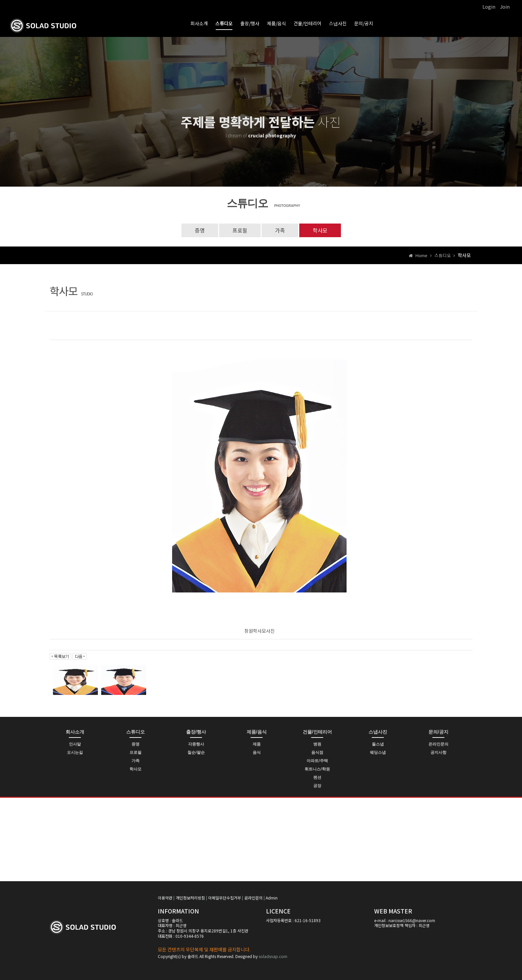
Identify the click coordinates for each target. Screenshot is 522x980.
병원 (317, 744)
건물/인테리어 (307, 23)
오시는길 (75, 752)
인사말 (75, 744)
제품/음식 (276, 23)
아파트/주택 (317, 761)
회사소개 (199, 23)
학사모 (320, 230)
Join (505, 7)
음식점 (317, 752)
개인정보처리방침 (190, 898)
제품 (257, 744)
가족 (280, 230)
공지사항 (438, 752)
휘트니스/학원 (317, 769)
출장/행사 (250, 23)
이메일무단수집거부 (225, 898)
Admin (272, 898)
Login (489, 7)
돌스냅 (378, 744)
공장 (317, 786)
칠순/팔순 (196, 752)
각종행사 (196, 744)
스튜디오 (224, 23)
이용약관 (165, 898)
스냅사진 (338, 23)
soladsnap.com (273, 956)
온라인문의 (438, 744)
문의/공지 (364, 23)
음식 (257, 752)
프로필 (240, 230)
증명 (200, 230)
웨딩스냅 (378, 752)
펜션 (317, 777)
